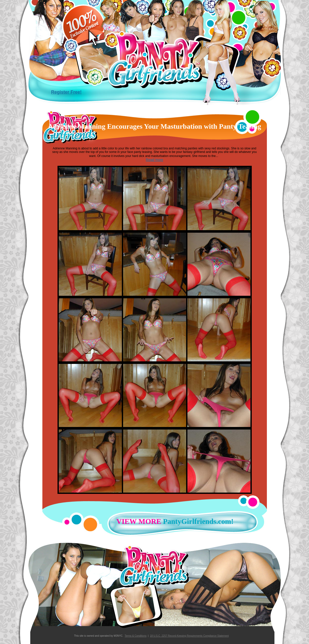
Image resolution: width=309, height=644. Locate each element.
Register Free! (66, 92)
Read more (155, 160)
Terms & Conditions (136, 636)
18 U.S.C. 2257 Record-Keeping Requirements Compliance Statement (189, 636)
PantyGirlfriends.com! (173, 521)
